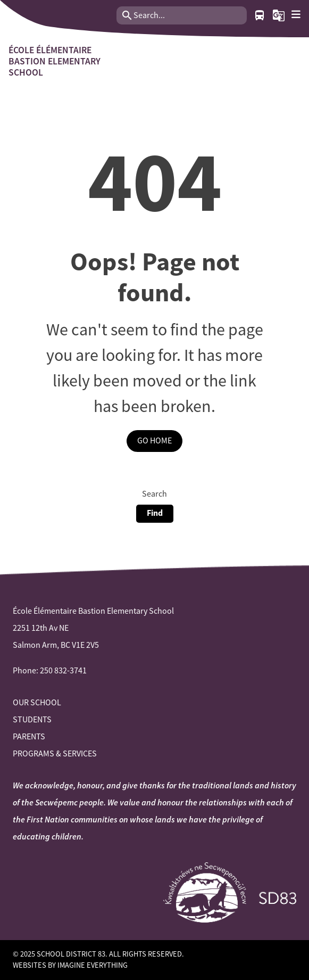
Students (32, 720)
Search (154, 494)
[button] (279, 15)
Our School (37, 703)
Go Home (154, 441)
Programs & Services (55, 754)
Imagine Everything (93, 965)
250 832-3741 (63, 671)
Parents (29, 737)
